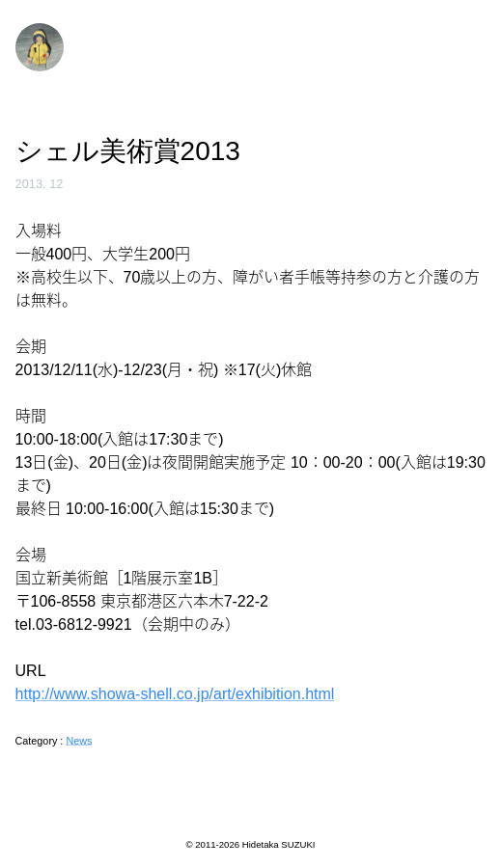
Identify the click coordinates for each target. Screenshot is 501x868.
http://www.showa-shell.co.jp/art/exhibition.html (175, 694)
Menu (466, 44)
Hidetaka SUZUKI (279, 844)
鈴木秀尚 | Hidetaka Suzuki (40, 47)
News (79, 741)
